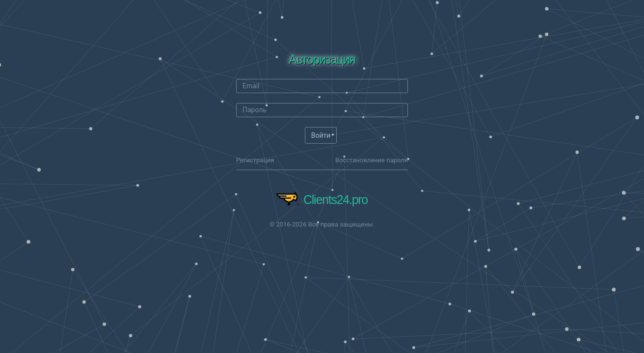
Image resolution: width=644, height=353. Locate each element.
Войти (321, 135)
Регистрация (255, 160)
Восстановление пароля (372, 160)
